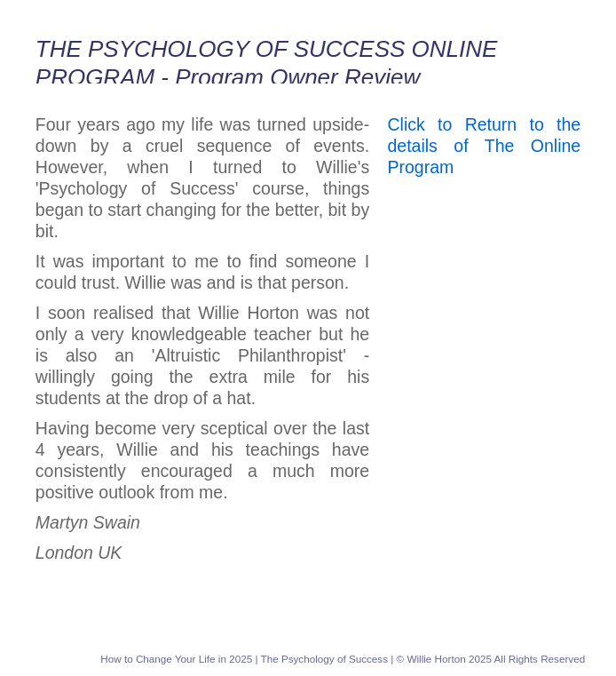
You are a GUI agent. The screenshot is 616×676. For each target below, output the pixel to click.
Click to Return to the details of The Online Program (485, 146)
